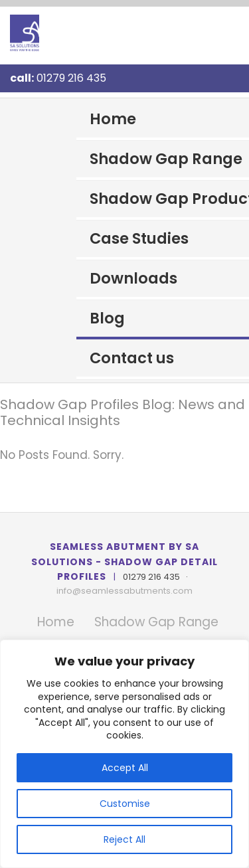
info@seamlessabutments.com (124, 591)
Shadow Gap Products (169, 199)
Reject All (124, 839)
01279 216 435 (71, 78)
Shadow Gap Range (166, 159)
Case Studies (139, 238)
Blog (107, 318)
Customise (125, 804)
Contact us (132, 358)
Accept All (125, 768)
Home (113, 119)
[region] (124, 754)
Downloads (133, 278)
